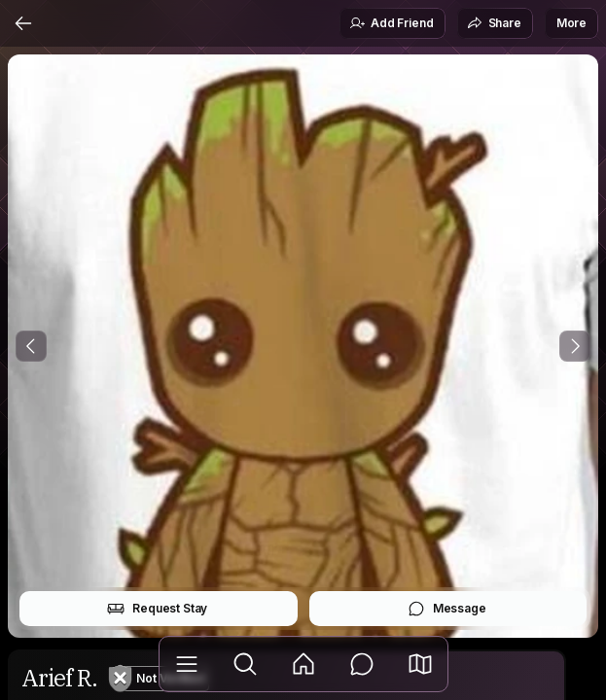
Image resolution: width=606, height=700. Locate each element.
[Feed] (303, 664)
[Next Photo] (575, 346)
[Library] (187, 664)
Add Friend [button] (391, 23)
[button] (420, 664)
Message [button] (447, 609)
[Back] (23, 23)
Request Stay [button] (157, 609)
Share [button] (494, 23)
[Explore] (245, 664)
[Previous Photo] (31, 346)
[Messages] (362, 664)
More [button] (571, 23)
